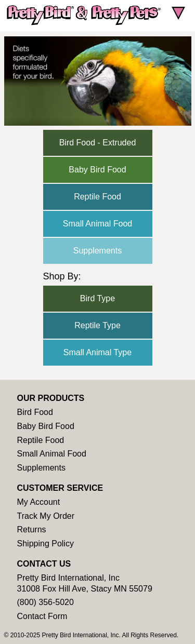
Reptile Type (97, 325)
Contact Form (42, 616)
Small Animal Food (97, 224)
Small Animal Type (97, 352)
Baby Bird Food (97, 170)
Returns (32, 529)
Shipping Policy (45, 544)
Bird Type (97, 298)
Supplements (97, 251)
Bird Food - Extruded (98, 143)
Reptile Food (97, 197)
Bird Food (35, 412)
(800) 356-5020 (45, 602)
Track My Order (46, 516)
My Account (39, 502)
